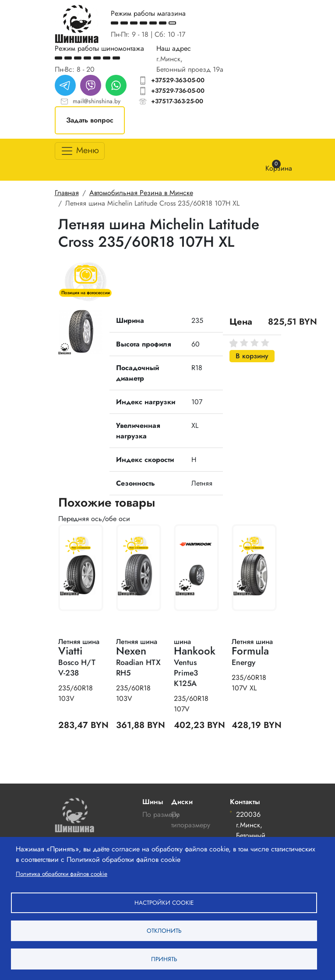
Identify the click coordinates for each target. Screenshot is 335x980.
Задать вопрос (90, 120)
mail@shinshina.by (97, 101)
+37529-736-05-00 (178, 91)
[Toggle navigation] (80, 151)
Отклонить (164, 930)
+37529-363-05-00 (178, 80)
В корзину (252, 356)
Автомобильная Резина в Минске (141, 193)
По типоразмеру (191, 820)
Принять (164, 959)
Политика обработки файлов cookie (62, 873)
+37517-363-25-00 (177, 101)
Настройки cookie (164, 902)
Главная (67, 193)
